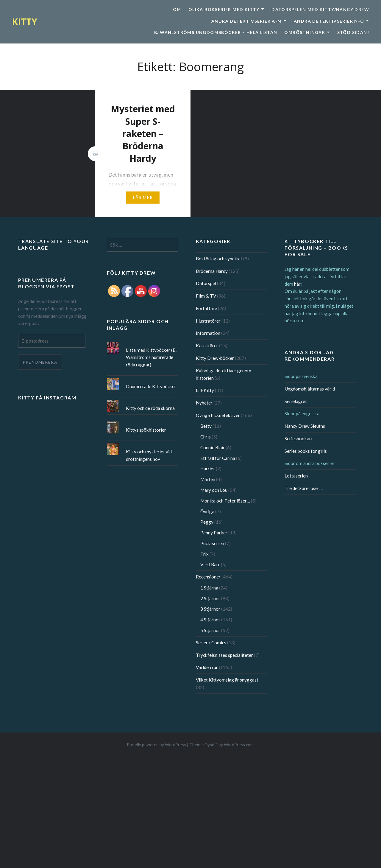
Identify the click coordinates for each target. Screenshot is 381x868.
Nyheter (204, 403)
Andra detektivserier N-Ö (329, 21)
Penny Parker (214, 533)
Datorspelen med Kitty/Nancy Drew (320, 9)
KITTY (25, 22)
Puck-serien (212, 543)
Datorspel (206, 283)
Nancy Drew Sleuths (305, 426)
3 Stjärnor (210, 609)
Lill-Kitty (205, 390)
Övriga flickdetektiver (218, 415)
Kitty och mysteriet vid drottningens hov (149, 455)
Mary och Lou (214, 490)
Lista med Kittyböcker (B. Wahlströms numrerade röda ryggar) (151, 357)
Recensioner (208, 577)
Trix (204, 554)
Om (177, 9)
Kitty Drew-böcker (215, 358)
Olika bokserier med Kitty (224, 9)
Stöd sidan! (353, 32)
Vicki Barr (210, 564)
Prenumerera (40, 362)
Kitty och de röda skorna (150, 408)
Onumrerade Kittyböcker (151, 386)
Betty (206, 426)
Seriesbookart (299, 438)
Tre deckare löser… (304, 488)
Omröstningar (305, 32)
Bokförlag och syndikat (219, 259)
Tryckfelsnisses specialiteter (224, 655)
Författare (206, 308)
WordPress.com (239, 745)
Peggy (207, 522)
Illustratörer (208, 321)
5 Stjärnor (210, 630)
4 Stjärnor (210, 620)
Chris (206, 437)
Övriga (207, 511)
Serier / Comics (211, 643)
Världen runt (208, 667)
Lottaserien (296, 476)
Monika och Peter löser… (225, 501)
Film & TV (206, 296)
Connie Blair (213, 447)
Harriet (208, 469)
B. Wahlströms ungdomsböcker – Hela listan (216, 32)
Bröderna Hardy (212, 271)
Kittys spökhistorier (146, 430)
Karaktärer (207, 346)
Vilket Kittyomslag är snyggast (227, 680)
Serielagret (296, 401)
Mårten (208, 479)
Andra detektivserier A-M (247, 21)
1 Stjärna (209, 588)
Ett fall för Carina (218, 458)
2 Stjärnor (210, 598)
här (297, 284)
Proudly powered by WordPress (156, 745)
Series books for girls (306, 451)
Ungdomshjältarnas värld (310, 389)
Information (208, 333)
